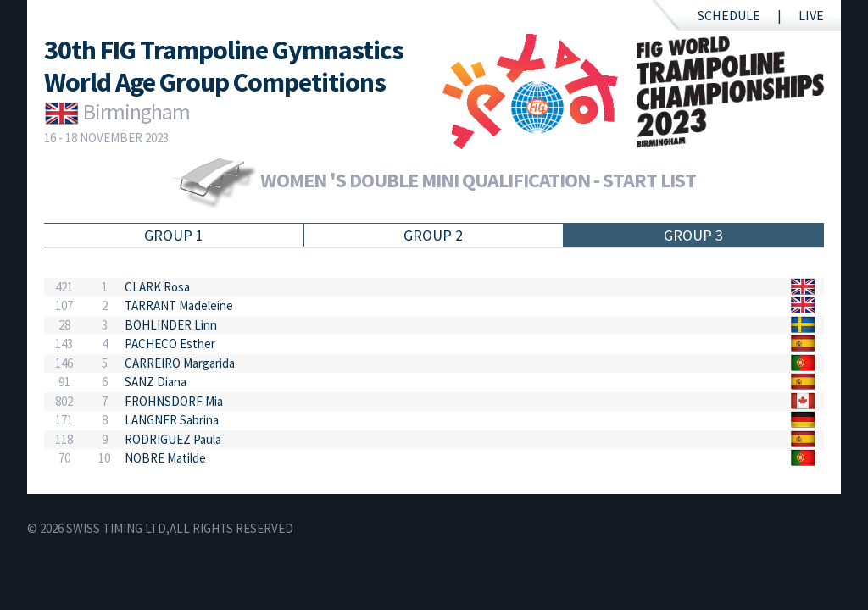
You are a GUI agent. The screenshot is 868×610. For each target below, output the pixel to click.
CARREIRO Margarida (180, 363)
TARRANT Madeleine (179, 305)
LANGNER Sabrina (172, 420)
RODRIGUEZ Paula (173, 439)
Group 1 (174, 235)
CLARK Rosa (157, 287)
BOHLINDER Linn (171, 325)
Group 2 (433, 235)
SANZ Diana (156, 382)
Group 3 (693, 235)
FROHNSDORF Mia (174, 401)
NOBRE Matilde (165, 458)
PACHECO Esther (170, 344)
